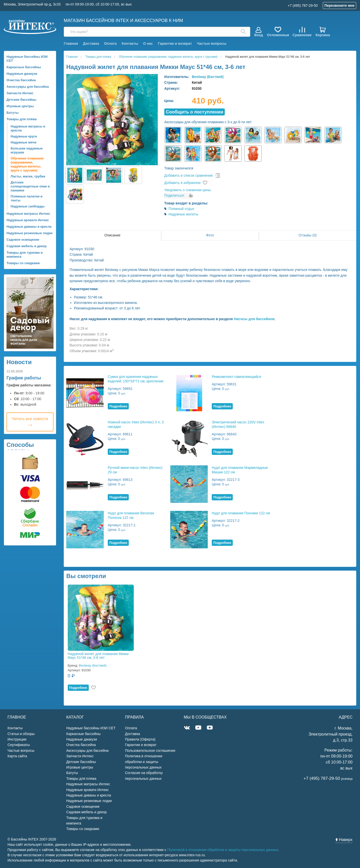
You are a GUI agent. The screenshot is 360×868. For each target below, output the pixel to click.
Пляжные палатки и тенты (27, 198)
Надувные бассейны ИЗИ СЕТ (27, 59)
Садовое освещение (23, 240)
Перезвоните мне (339, 5)
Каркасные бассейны (24, 67)
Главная (71, 43)
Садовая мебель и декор (26, 246)
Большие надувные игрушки (27, 150)
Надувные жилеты (183, 214)
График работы (24, 378)
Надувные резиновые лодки (29, 233)
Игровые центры (20, 106)
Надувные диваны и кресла (29, 227)
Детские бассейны (21, 100)
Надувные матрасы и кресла (28, 128)
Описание (112, 235)
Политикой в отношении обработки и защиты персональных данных (223, 850)
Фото (210, 235)
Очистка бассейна (21, 80)
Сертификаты (19, 745)
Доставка (91, 43)
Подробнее (118, 406)
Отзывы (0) (307, 235)
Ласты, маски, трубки (28, 176)
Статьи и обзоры (21, 734)
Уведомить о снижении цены (187, 190)
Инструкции (17, 739)
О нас (148, 43)
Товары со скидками (23, 263)
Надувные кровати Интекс (28, 220)
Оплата (110, 43)
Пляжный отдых (181, 209)
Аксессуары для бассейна (28, 87)
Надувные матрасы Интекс (28, 214)
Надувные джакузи (22, 74)
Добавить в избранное (182, 183)
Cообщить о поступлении (194, 112)
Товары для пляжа (22, 119)
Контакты (130, 43)
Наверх (344, 840)
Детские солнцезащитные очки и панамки (30, 186)
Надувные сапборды (28, 206)
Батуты (12, 113)
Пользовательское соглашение (150, 751)
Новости (19, 362)
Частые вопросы (211, 43)
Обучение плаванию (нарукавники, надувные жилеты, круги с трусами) (27, 164)
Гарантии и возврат (175, 43)
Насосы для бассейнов (254, 319)
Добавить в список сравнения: (189, 175)
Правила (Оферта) (140, 739)
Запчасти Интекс (20, 93)
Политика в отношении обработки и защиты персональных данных (144, 762)
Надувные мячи (24, 142)
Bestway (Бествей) (208, 77)
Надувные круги (24, 136)
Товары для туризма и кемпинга (25, 255)
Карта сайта (17, 756)
